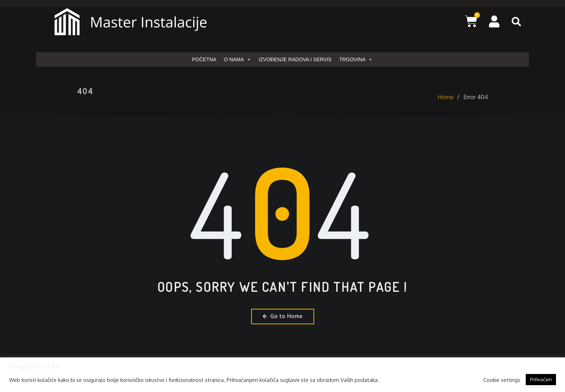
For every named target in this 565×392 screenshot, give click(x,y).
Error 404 (476, 104)
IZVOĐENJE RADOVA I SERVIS (295, 59)
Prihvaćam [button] (541, 379)
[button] (516, 22)
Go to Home (283, 316)
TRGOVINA (356, 59)
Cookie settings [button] (502, 380)
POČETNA (204, 59)
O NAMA (237, 59)
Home (446, 104)
